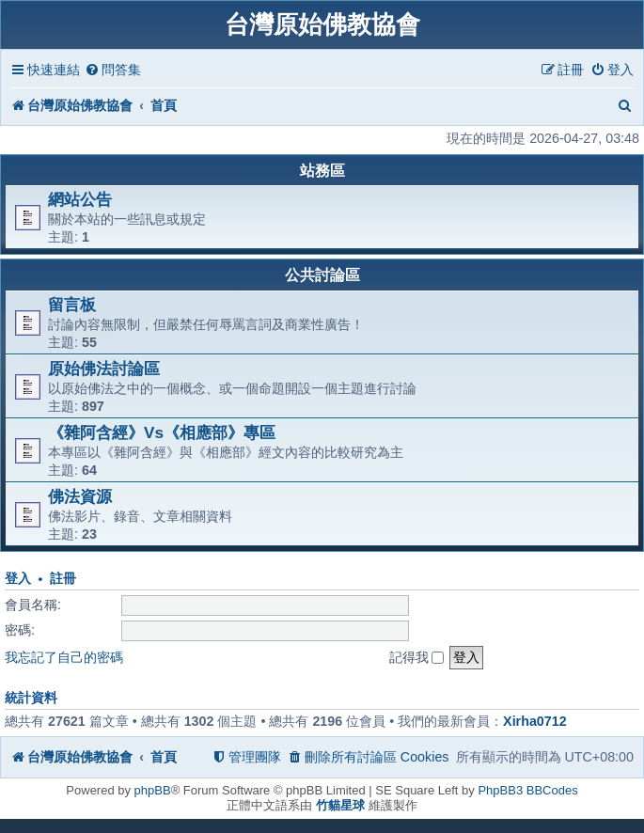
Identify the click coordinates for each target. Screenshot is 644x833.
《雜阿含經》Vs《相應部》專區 (162, 432)
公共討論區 (322, 275)
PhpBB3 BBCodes (527, 790)
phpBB (153, 790)
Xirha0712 (535, 721)
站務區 (322, 171)
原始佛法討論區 (104, 369)
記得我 (417, 657)
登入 (18, 579)
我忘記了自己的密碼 (64, 657)
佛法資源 (80, 496)
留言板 (72, 305)
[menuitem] (113, 70)
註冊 (63, 579)
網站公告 (80, 199)
